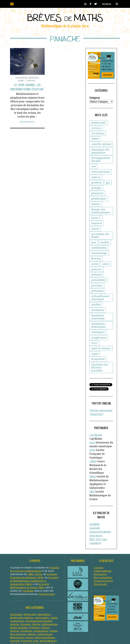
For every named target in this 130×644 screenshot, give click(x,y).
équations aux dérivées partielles (102, 358)
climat (95, 142)
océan (108, 256)
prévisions (97, 283)
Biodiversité (17, 594)
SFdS (92, 436)
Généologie (26, 607)
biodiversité (98, 126)
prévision (97, 278)
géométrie (97, 196)
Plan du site (100, 561)
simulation (98, 302)
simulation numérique (98, 309)
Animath (95, 506)
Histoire (32, 611)
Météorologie (17, 614)
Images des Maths (100, 509)
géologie (96, 191)
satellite (96, 297)
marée (110, 226)
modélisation (99, 246)
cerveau (96, 131)
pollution (97, 267)
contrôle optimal (101, 147)
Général (14, 607)
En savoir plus (27, 122)
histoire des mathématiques (101, 214)
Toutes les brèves (103, 557)
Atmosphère (44, 591)
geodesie (96, 186)
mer (94, 240)
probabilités (98, 272)
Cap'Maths (96, 424)
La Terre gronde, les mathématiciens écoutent (27, 87)
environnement (101, 175)
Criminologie (17, 598)
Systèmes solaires (31, 624)
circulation (98, 137)
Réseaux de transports (35, 621)
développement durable (101, 163)
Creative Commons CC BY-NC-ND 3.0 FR (67, 637)
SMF (92, 474)
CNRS (93, 447)
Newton (96, 256)
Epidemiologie (50, 601)
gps (108, 186)
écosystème (98, 352)
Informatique (45, 611)
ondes (95, 262)
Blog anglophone (103, 554)
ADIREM (94, 502)
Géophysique (34, 78)
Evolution (34, 604)
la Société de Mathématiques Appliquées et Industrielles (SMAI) (34, 557)
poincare (108, 262)
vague (95, 346)
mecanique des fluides (100, 233)
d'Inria (38, 551)
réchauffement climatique (100, 290)
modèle (105, 240)
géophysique (99, 202)
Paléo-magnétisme (45, 614)
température (99, 330)
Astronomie (30, 591)
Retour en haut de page (111, 637)
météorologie (99, 251)
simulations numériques (98, 318)
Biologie (29, 594)
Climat (54, 594)
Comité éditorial (102, 547)
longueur (97, 226)
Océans (21, 81)
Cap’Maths (28, 567)
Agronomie (16, 591)
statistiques (98, 325)
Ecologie (15, 601)
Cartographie (21, 78)
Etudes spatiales (19, 604)
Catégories (95, 101)
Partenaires (100, 551)
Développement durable (39, 598)
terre (94, 335)
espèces (96, 180)
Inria (92, 428)
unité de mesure (101, 341)
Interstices (96, 513)
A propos (99, 544)
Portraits (15, 617)
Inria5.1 (96, 221)
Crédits (88, 637)
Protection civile (30, 617)
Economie (26, 601)
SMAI (93, 458)
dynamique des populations (100, 154)
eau (93, 170)
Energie (36, 601)
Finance (45, 604)
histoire (96, 207)
